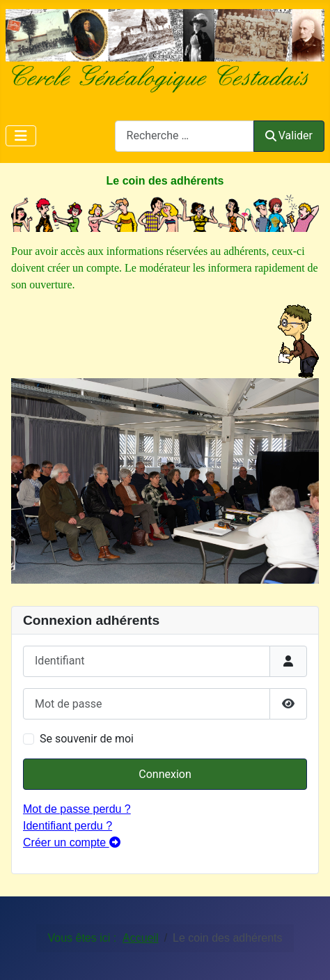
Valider (289, 135)
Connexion (165, 774)
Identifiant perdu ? (68, 826)
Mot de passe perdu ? (77, 809)
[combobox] (184, 136)
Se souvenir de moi (87, 739)
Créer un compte (72, 842)
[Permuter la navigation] (21, 136)
